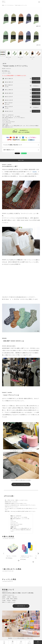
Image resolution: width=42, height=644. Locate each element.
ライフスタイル (10, 5)
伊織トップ (4, 5)
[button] (4, 553)
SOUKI (35, 172)
